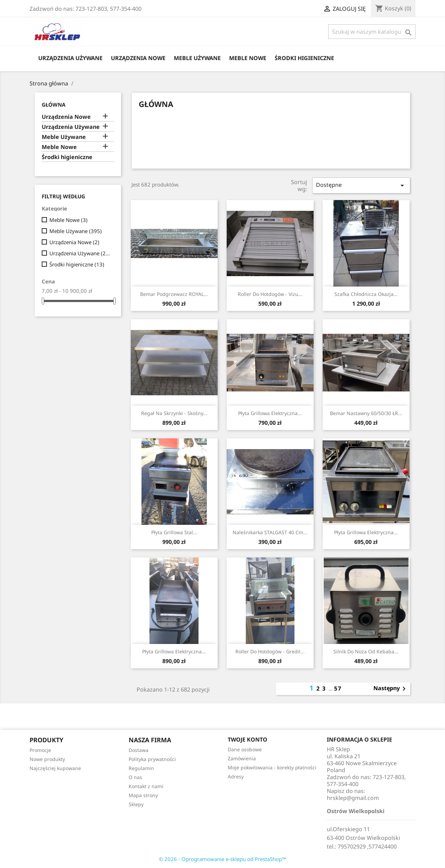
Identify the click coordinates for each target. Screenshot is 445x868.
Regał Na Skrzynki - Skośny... (174, 413)
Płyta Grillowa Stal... (174, 532)
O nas (135, 777)
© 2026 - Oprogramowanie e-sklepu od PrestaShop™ (222, 859)
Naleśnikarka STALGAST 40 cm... (270, 532)
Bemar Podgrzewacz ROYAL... (174, 294)
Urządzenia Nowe (138, 58)
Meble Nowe (248, 58)
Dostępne (361, 185)
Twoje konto (248, 739)
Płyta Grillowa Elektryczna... (270, 413)
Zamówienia (242, 758)
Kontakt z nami (146, 786)
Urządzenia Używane (70, 58)
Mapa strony (143, 795)
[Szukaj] (372, 32)
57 (338, 688)
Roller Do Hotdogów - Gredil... (270, 651)
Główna (54, 105)
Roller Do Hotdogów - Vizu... (270, 294)
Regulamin (141, 768)
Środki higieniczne (304, 58)
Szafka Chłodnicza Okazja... (366, 294)
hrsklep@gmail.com (353, 798)
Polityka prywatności (152, 759)
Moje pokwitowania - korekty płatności (272, 767)
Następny (391, 689)
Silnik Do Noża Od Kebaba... (366, 651)
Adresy (236, 776)
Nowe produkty (47, 759)
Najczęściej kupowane (55, 768)
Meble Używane (197, 58)
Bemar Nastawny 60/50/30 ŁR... (366, 413)
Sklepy (136, 804)
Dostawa (139, 750)
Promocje (40, 750)
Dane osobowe (245, 749)
